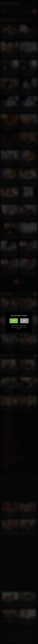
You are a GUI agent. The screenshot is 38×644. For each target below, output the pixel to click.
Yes (14, 321)
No (24, 321)
